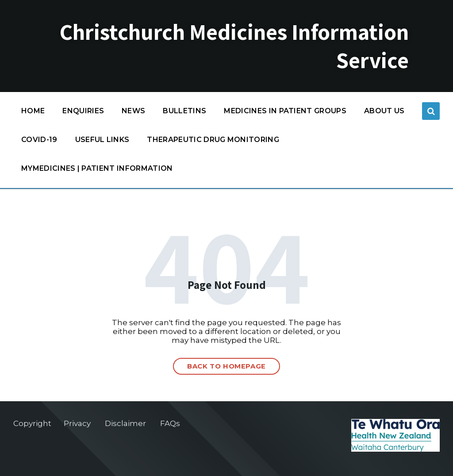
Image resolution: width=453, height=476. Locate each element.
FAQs (170, 423)
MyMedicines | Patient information (97, 168)
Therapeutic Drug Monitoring (213, 140)
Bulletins (184, 111)
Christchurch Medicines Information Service (234, 46)
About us (384, 111)
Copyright (32, 423)
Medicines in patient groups (285, 113)
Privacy (77, 423)
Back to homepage (226, 366)
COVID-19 (39, 142)
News (133, 111)
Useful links (102, 140)
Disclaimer (125, 423)
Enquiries (83, 111)
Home (33, 111)
